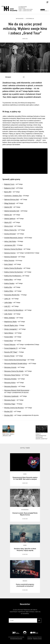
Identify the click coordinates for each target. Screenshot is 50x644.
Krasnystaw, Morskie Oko (12, 295)
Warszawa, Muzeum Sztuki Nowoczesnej (17, 390)
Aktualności (20, 19)
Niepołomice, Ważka (10, 322)
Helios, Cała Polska (10, 241)
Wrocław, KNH (9, 415)
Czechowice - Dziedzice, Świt (13, 196)
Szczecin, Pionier (9, 356)
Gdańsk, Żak (8, 215)
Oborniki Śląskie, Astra (11, 325)
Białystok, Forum (9, 184)
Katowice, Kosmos (10, 253)
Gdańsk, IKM (8, 207)
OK (39, 620)
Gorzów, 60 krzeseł (10, 234)
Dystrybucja (30, 19)
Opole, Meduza (9, 333)
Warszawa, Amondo (10, 367)
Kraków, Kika (8, 287)
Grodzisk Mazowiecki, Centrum (14, 238)
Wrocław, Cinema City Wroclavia (14, 408)
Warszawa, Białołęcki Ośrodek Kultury (16, 363)
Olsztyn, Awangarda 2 (11, 329)
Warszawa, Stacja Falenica (12, 375)
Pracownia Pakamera (37, 637)
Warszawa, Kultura (10, 383)
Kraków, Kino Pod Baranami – (13, 276)
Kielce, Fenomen (9, 260)
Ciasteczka (30, 639)
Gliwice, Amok (9, 226)
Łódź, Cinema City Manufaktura (14, 310)
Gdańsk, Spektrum (10, 219)
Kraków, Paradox (9, 283)
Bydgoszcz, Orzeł (9, 188)
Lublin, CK (7, 299)
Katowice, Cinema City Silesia (13, 249)
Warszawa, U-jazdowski (11, 396)
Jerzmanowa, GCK (10, 245)
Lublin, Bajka (8, 302)
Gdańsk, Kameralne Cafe (12, 211)
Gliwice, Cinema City (10, 230)
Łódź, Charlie (8, 314)
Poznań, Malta (9, 337)
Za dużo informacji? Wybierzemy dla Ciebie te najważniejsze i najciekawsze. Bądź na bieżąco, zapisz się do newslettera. (25, 612)
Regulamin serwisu (37, 639)
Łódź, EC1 (7, 306)
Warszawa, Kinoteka (10, 379)
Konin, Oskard (8, 264)
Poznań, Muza (9, 341)
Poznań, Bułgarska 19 (11, 348)
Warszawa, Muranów (11, 386)
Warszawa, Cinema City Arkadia (14, 371)
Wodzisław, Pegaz (10, 404)
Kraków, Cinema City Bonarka (13, 268)
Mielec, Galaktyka (10, 318)
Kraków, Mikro (9, 280)
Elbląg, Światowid (10, 203)
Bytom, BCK (8, 192)
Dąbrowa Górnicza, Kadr (12, 199)
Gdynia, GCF (8, 222)
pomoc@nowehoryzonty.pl (16, 639)
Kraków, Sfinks (9, 291)
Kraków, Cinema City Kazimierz (14, 272)
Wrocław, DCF (8, 411)
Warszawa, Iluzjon (10, 400)
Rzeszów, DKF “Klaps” (11, 352)
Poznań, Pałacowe (10, 344)
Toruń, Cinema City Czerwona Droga (15, 360)
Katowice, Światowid (10, 257)
